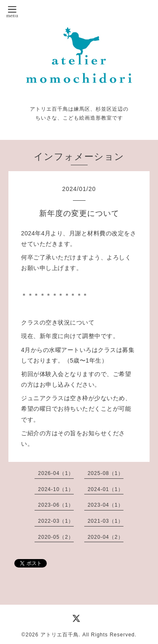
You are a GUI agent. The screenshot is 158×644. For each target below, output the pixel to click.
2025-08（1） (106, 473)
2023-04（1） (106, 505)
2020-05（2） (56, 537)
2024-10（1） (56, 489)
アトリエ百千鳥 (60, 635)
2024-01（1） (106, 489)
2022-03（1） (56, 521)
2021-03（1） (106, 521)
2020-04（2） (106, 537)
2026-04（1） (56, 473)
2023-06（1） (56, 505)
